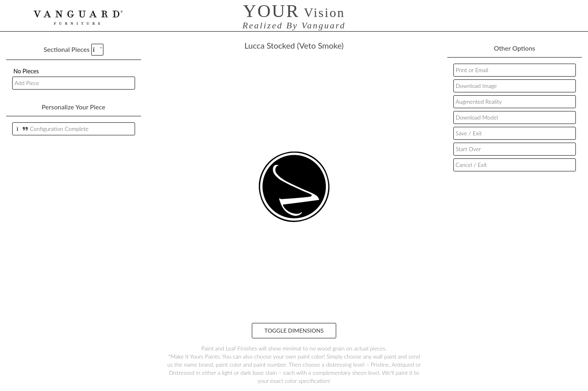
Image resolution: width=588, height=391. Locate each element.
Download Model (477, 117)
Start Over (468, 149)
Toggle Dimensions (294, 330)
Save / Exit (469, 133)
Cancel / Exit (471, 165)
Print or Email (472, 70)
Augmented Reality (479, 101)
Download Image (476, 86)
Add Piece (27, 83)
